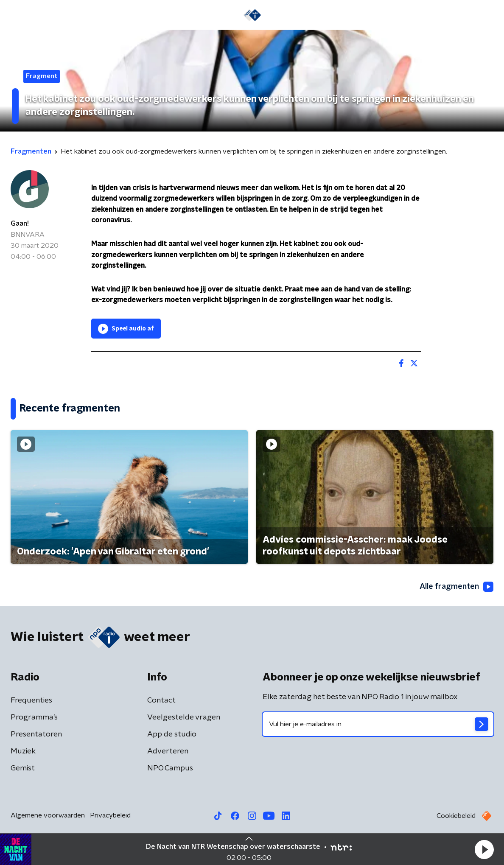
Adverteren (168, 751)
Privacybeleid (110, 815)
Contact (161, 700)
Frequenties (31, 700)
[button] (484, 849)
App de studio (172, 734)
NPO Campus (170, 768)
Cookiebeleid (456, 816)
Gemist (23, 768)
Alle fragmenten (456, 587)
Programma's (34, 717)
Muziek (23, 751)
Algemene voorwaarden (48, 815)
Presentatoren (36, 734)
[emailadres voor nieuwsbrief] (378, 724)
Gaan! (20, 224)
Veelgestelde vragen (184, 717)
